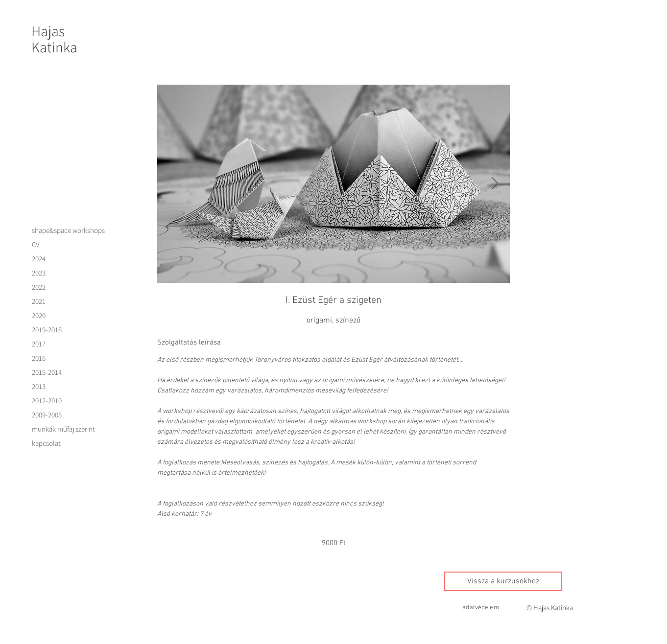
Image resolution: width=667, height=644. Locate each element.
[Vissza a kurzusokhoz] (503, 581)
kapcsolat (46, 443)
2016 (39, 358)
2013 (39, 386)
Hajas (48, 31)
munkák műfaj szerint (63, 429)
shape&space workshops (68, 230)
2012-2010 (47, 401)
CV (36, 244)
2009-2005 (47, 415)
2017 (39, 344)
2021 (39, 301)
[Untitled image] (333, 184)
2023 (39, 273)
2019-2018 (47, 330)
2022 (39, 287)
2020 (39, 315)
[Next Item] (495, 184)
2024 (39, 259)
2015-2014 (47, 372)
